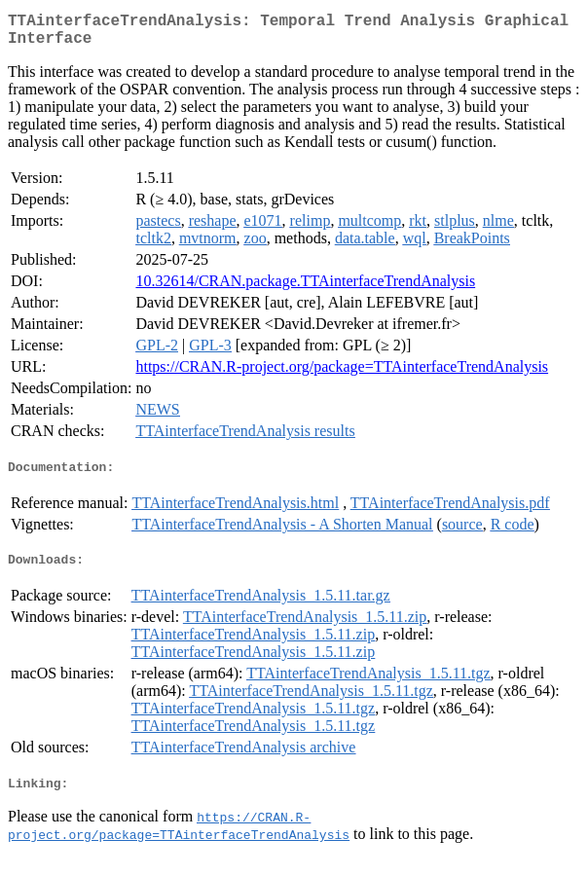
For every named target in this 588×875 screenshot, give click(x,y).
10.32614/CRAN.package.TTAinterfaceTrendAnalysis (305, 289)
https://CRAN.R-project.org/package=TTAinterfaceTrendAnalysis (342, 374)
